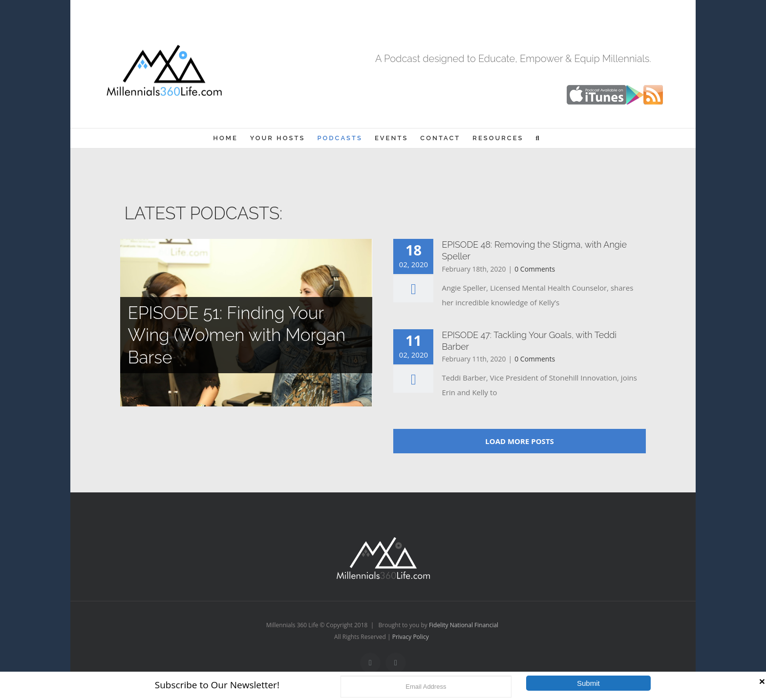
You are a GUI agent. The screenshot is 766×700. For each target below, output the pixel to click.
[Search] (538, 138)
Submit (588, 683)
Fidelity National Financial (464, 625)
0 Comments (535, 269)
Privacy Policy (411, 637)
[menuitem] (225, 138)
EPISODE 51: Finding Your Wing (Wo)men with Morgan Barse (236, 335)
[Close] (762, 681)
